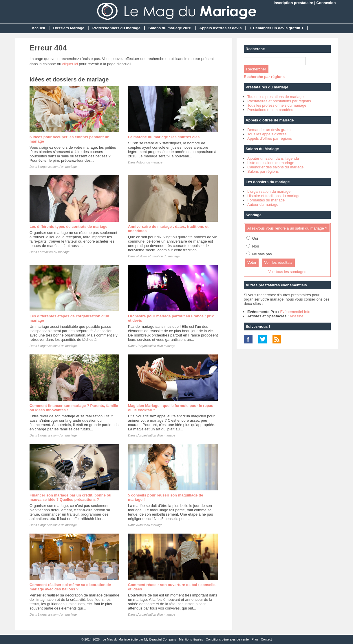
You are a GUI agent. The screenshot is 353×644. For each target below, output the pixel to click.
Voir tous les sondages (287, 272)
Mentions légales (191, 639)
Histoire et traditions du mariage (274, 196)
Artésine (297, 316)
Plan (255, 639)
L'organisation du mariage (269, 191)
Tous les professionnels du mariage (277, 105)
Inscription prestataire (293, 3)
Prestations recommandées (270, 110)
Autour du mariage (149, 162)
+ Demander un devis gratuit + (277, 28)
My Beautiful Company (160, 639)
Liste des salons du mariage (271, 163)
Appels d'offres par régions (270, 138)
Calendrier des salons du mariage (275, 167)
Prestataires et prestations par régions (279, 101)
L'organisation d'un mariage (57, 167)
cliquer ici (70, 64)
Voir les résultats (278, 262)
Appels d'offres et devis (220, 28)
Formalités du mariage (54, 252)
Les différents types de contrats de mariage (68, 227)
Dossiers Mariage (69, 28)
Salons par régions (263, 171)
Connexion (326, 3)
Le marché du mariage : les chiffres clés (164, 137)
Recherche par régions (264, 77)
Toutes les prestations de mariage (275, 97)
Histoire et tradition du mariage (158, 256)
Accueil (39, 28)
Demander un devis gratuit (269, 130)
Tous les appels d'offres (267, 134)
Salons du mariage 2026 (170, 28)
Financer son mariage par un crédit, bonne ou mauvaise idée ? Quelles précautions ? (70, 497)
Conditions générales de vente (227, 639)
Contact (266, 639)
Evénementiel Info (295, 312)
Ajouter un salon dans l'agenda (273, 158)
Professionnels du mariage (116, 28)
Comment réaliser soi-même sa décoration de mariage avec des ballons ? (70, 587)
